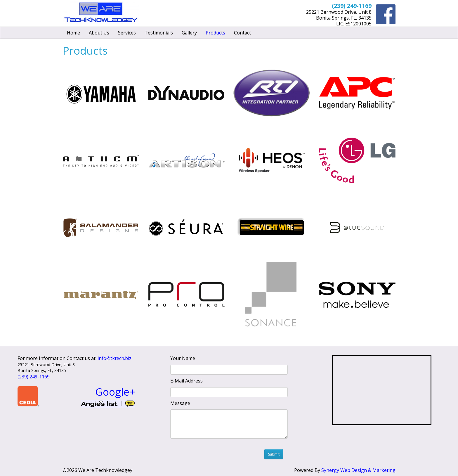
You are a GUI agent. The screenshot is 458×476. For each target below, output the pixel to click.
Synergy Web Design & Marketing (358, 470)
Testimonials (159, 33)
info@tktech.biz (114, 358)
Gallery (189, 33)
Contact (242, 33)
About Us (99, 33)
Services (127, 33)
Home (73, 33)
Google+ (115, 392)
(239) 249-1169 (34, 377)
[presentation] (219, 453)
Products (215, 33)
